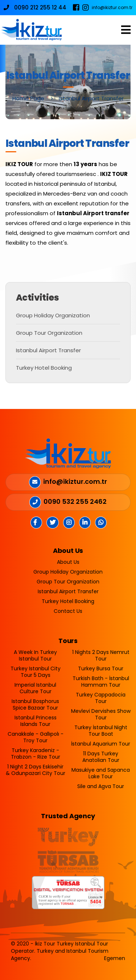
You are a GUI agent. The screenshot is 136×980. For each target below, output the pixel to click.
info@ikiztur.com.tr (112, 7)
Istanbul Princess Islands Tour (36, 721)
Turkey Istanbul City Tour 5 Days (36, 672)
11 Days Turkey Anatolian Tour (101, 757)
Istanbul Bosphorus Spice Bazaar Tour (35, 704)
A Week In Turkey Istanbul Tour (35, 655)
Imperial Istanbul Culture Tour (35, 688)
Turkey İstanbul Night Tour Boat (101, 731)
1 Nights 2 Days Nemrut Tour (101, 655)
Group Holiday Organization (53, 315)
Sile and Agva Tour (101, 786)
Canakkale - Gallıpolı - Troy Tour (36, 737)
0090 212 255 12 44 (35, 7)
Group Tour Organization (49, 333)
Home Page (28, 98)
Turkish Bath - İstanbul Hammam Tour (101, 682)
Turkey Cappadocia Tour (101, 698)
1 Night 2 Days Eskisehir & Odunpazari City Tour (36, 770)
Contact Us (68, 611)
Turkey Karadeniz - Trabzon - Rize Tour (36, 754)
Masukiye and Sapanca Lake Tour (101, 773)
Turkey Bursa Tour (101, 668)
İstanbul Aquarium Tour (101, 744)
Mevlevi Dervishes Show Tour (101, 714)
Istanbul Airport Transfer (48, 350)
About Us (68, 562)
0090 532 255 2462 (75, 501)
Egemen (115, 958)
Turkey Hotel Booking (44, 368)
